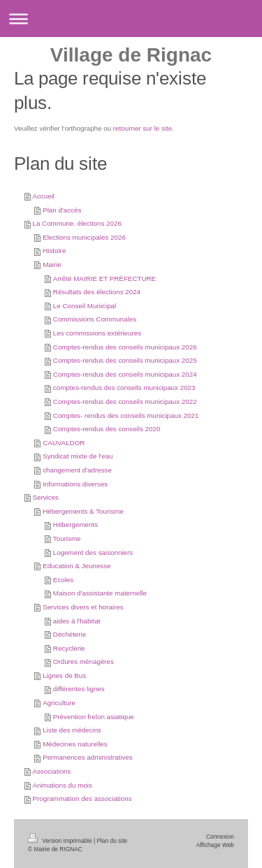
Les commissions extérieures (97, 333)
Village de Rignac (131, 55)
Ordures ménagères (83, 661)
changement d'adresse (77, 470)
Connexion (220, 837)
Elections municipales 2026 (84, 237)
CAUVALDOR (64, 443)
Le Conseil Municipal (85, 306)
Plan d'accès (62, 210)
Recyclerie (69, 648)
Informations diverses (75, 484)
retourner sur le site (143, 128)
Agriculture (59, 703)
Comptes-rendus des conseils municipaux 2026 (125, 347)
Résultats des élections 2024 (97, 292)
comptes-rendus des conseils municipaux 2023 (124, 388)
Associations (51, 771)
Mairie (52, 265)
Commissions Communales (95, 319)
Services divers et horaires (83, 607)
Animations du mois (62, 785)
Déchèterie (70, 634)
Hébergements (75, 525)
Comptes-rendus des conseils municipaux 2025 (125, 360)
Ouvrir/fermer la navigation (131, 19)
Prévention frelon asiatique (94, 717)
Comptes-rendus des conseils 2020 (107, 429)
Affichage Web (215, 845)
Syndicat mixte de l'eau (78, 456)
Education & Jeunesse (77, 566)
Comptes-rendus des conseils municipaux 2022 (125, 402)
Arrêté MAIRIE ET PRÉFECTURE (104, 279)
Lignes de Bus (64, 675)
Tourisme (67, 538)
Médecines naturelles (75, 744)
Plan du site (112, 841)
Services (45, 497)
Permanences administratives (88, 757)
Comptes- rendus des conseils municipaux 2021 (126, 415)
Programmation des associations (82, 798)
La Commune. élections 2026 (77, 223)
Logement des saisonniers (93, 552)
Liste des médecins (72, 730)
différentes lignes (79, 689)
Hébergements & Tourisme (83, 511)
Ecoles (63, 580)
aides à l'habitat (77, 621)
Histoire (54, 251)
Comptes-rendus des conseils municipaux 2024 (125, 374)
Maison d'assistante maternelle (100, 593)
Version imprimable (61, 841)
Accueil (43, 196)
